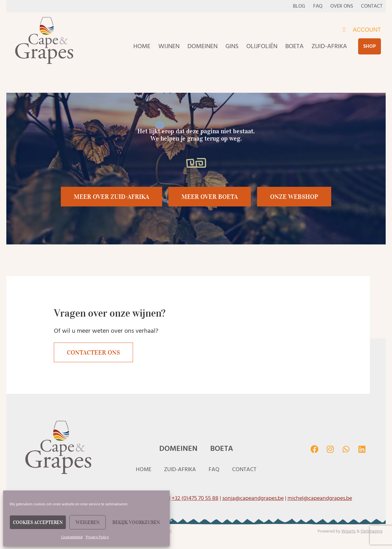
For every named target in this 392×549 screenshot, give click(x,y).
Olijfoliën (262, 46)
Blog (299, 6)
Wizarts (348, 531)
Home (142, 46)
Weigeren (88, 522)
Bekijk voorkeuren (136, 522)
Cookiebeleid (72, 537)
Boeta (294, 46)
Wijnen (169, 46)
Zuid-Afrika (329, 46)
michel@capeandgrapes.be (320, 498)
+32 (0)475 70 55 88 (195, 498)
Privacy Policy (97, 537)
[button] (210, 197)
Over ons (342, 6)
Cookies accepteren (38, 522)
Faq (318, 6)
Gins (232, 46)
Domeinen (202, 46)
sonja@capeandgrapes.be (253, 498)
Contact (372, 6)
